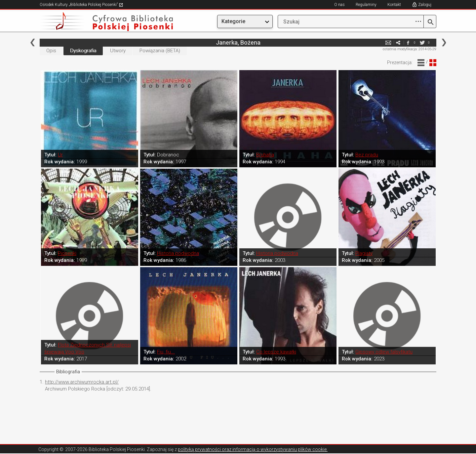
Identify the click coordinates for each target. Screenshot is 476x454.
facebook (408, 42)
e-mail (388, 42)
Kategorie (233, 21)
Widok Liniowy (421, 63)
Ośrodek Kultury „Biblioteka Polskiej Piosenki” (81, 5)
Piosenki (67, 253)
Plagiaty (364, 253)
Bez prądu (367, 155)
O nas (339, 5)
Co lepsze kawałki (276, 352)
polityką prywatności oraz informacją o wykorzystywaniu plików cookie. (253, 449)
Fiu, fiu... (166, 352)
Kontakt (394, 5)
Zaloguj (425, 5)
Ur (60, 155)
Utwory (118, 51)
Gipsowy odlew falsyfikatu (384, 352)
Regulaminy (366, 5)
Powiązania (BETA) (160, 51)
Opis (51, 51)
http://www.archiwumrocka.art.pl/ (82, 382)
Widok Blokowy (433, 63)
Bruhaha (265, 155)
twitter (422, 42)
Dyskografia (83, 51)
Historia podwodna (178, 253)
